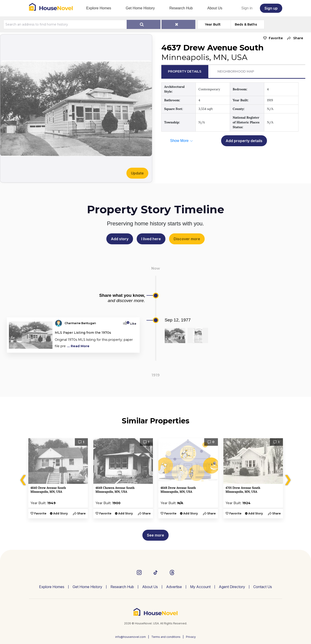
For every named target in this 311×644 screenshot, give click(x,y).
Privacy (191, 637)
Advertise (174, 587)
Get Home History (140, 8)
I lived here (151, 239)
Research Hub (181, 8)
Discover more (187, 239)
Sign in (247, 8)
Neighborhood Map (236, 71)
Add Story (60, 513)
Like (132, 324)
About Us (215, 8)
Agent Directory (232, 587)
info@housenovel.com (131, 637)
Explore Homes (99, 8)
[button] (294, 38)
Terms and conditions (166, 637)
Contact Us (263, 587)
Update (137, 173)
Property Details (185, 71)
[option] (58, 478)
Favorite (276, 38)
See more (155, 535)
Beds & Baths (246, 24)
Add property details (244, 141)
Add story (120, 239)
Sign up (271, 8)
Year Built (213, 24)
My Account (200, 587)
